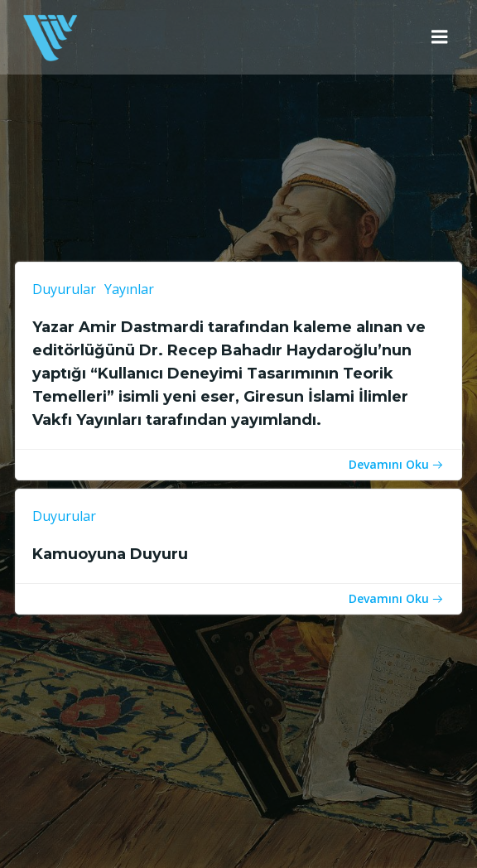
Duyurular (64, 289)
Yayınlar (129, 289)
